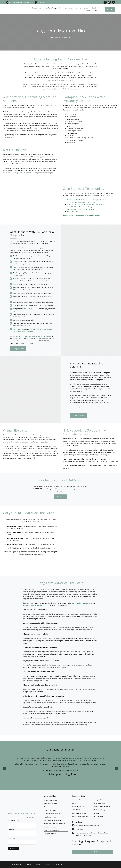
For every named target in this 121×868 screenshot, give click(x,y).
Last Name (12, 838)
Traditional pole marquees (37, 329)
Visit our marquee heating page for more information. (88, 407)
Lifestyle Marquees (20, 864)
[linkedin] (113, 2)
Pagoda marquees (28, 331)
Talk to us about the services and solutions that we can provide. (31, 336)
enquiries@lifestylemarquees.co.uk (21, 2)
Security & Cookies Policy (39, 864)
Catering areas (18, 293)
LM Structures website (70, 89)
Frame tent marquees (20, 329)
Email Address (14, 821)
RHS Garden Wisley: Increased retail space (81, 209)
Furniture (16, 284)
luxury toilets (32, 296)
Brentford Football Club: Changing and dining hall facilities (86, 200)
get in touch (21, 173)
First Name (12, 830)
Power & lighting (18, 267)
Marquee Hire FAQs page (80, 603)
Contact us (81, 487)
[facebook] (105, 2)
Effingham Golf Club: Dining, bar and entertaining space (85, 205)
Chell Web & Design (56, 864)
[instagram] (109, 2)
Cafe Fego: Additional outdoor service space (81, 202)
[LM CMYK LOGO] (15, 6)
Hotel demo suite (72, 212)
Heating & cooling (19, 278)
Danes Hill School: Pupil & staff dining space (81, 207)
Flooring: (16, 262)
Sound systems (28, 309)
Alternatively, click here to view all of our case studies (81, 215)
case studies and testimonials (82, 193)
